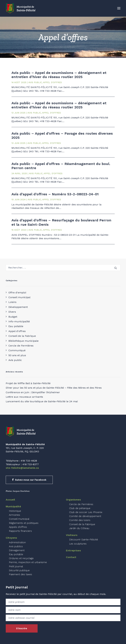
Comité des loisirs (80, 520)
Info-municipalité (19, 321)
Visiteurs (72, 535)
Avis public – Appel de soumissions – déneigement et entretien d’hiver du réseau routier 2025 (59, 75)
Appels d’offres (18, 527)
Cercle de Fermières (21, 346)
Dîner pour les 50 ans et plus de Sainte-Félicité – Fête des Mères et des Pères (54, 388)
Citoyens (11, 538)
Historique (15, 511)
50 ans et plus (17, 355)
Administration (17, 542)
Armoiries (14, 515)
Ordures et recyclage (21, 558)
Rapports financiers (20, 531)
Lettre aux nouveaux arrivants (24, 397)
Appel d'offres (17, 331)
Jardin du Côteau (79, 528)
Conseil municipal (19, 297)
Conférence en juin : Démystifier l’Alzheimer (33, 392)
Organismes (73, 500)
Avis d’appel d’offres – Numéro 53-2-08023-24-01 (55, 194)
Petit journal (16, 566)
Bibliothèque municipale (23, 341)
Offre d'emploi (17, 293)
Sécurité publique (19, 570)
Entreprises (73, 550)
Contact (71, 557)
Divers (12, 312)
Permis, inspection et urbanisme (28, 562)
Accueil (10, 500)
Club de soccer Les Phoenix (86, 512)
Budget (13, 317)
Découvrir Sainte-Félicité (84, 540)
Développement (18, 307)
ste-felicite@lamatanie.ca (22, 468)
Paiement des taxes (20, 574)
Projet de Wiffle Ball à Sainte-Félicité (28, 383)
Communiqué (17, 350)
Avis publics (16, 546)
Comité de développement (85, 516)
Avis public (15, 360)
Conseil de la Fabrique (22, 336)
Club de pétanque (80, 508)
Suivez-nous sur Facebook (29, 480)
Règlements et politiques (24, 523)
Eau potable (16, 326)
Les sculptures (78, 544)
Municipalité (13, 506)
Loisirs (12, 302)
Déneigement (17, 550)
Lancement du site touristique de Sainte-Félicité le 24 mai (42, 401)
